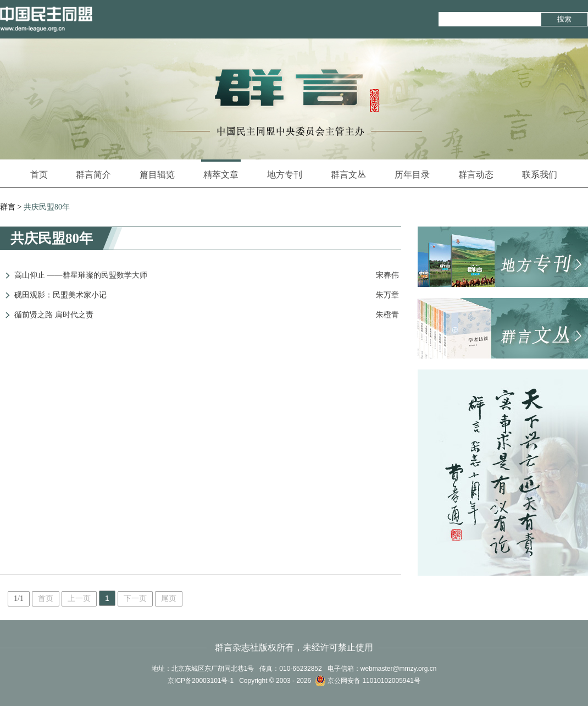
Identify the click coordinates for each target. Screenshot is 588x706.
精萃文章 (221, 169)
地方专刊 (285, 175)
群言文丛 (348, 175)
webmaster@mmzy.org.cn (399, 669)
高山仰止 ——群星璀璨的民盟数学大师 (81, 275)
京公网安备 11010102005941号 (368, 681)
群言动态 (476, 175)
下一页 (135, 599)
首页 (39, 175)
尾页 (169, 599)
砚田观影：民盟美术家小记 (60, 295)
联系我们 (540, 175)
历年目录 (412, 175)
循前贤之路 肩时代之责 (54, 315)
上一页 (79, 599)
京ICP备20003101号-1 (201, 681)
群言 (8, 207)
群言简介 (93, 175)
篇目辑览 (157, 175)
